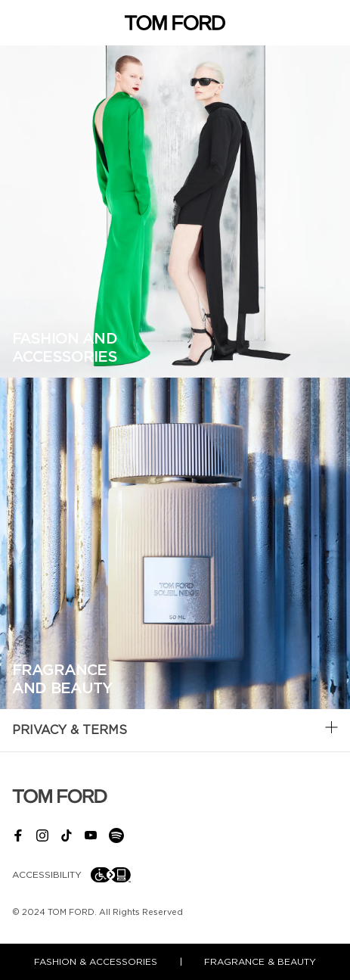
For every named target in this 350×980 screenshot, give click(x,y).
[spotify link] (122, 835)
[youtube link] (97, 835)
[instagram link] (48, 835)
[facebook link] (24, 835)
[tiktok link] (73, 835)
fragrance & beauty (260, 962)
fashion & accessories (96, 962)
